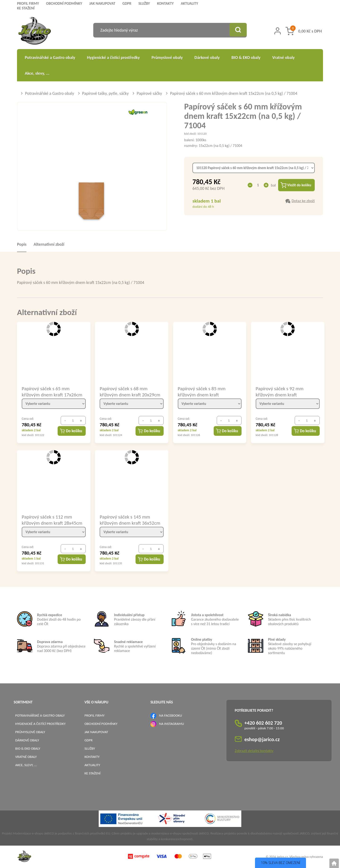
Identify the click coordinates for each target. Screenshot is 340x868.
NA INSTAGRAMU (172, 724)
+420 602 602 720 (263, 723)
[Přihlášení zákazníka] (278, 31)
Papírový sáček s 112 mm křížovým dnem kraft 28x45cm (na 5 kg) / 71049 (52, 520)
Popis (22, 244)
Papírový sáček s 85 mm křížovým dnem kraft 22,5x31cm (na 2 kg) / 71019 (206, 391)
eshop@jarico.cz (262, 739)
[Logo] (35, 31)
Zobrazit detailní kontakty (254, 751)
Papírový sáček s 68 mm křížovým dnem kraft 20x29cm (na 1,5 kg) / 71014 (130, 391)
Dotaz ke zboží (303, 201)
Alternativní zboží (49, 244)
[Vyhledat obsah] (237, 30)
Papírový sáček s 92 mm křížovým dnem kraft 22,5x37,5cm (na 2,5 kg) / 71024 (281, 391)
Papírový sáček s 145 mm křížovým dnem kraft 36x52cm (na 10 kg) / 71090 (130, 520)
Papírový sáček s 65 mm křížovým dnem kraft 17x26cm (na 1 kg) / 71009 (52, 391)
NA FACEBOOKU (171, 715)
